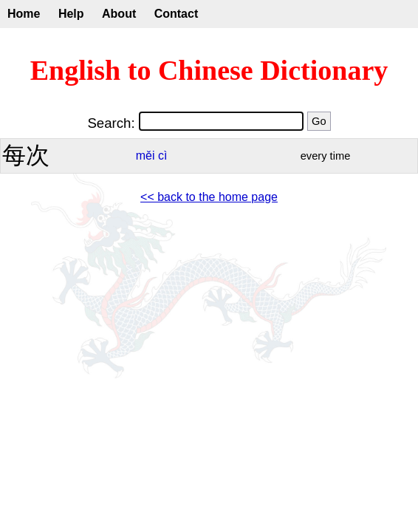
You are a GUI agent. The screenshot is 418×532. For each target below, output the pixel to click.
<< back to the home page (209, 197)
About (119, 14)
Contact (177, 14)
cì (162, 156)
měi (145, 156)
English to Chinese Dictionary (209, 70)
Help (71, 14)
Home (24, 14)
